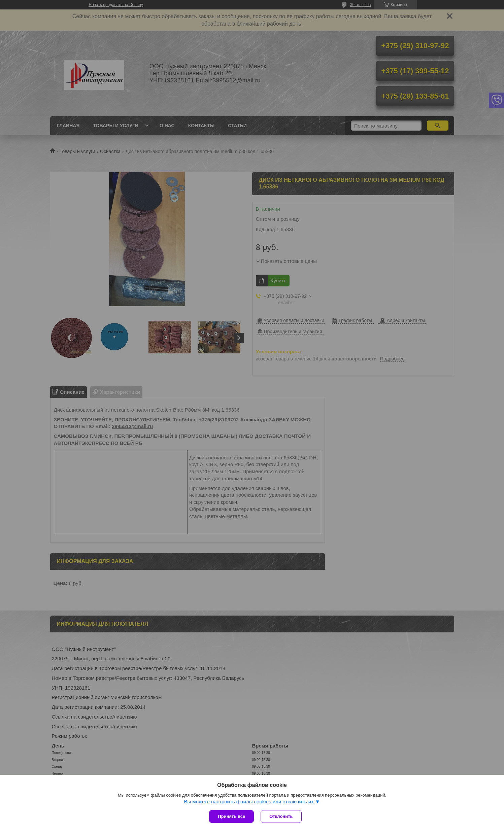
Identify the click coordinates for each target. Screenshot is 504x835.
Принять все (231, 816)
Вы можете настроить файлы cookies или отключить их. (249, 802)
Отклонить (281, 816)
